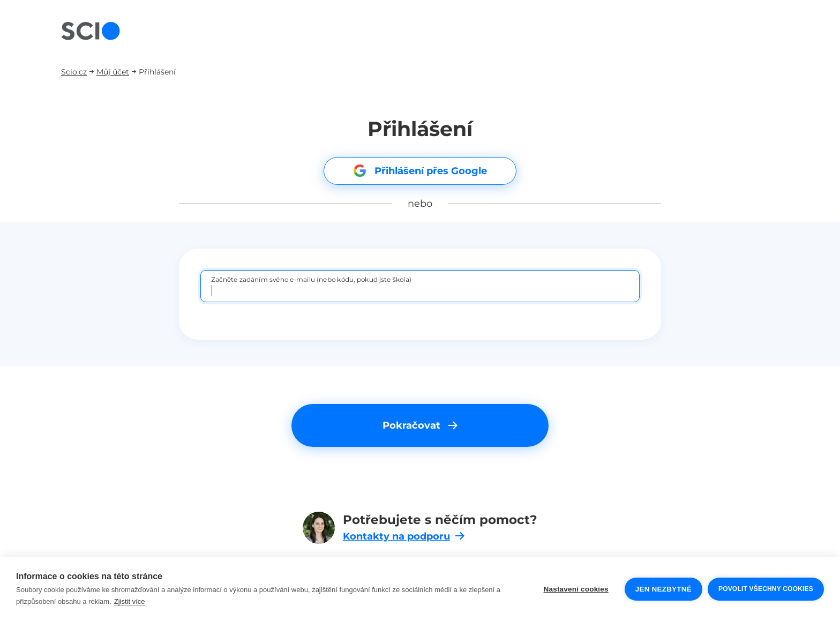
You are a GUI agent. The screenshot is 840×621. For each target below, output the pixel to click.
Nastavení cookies (576, 589)
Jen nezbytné (663, 589)
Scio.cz (74, 72)
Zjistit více (130, 601)
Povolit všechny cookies (766, 589)
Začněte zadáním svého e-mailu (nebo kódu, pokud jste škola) (311, 279)
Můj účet (113, 72)
